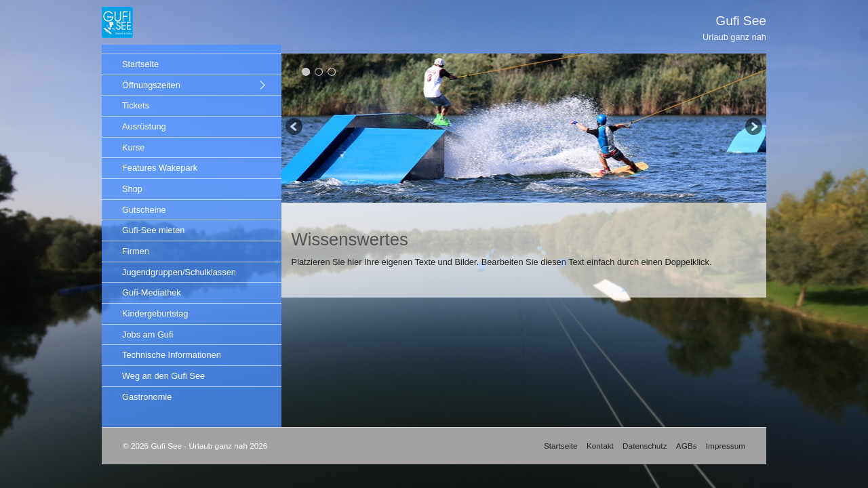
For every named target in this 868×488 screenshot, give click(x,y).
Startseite (140, 64)
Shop (132, 189)
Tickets (136, 105)
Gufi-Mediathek (152, 292)
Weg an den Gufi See (163, 376)
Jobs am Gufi (147, 334)
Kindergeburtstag (155, 313)
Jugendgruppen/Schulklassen (179, 272)
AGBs (687, 446)
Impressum (726, 446)
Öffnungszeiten (151, 85)
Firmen (136, 251)
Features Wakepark (160, 168)
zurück (295, 128)
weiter (753, 128)
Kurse (133, 147)
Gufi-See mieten (153, 230)
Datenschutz (645, 446)
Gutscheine (144, 210)
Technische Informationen (172, 355)
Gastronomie (147, 397)
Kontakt (600, 446)
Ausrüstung (144, 126)
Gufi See (741, 21)
